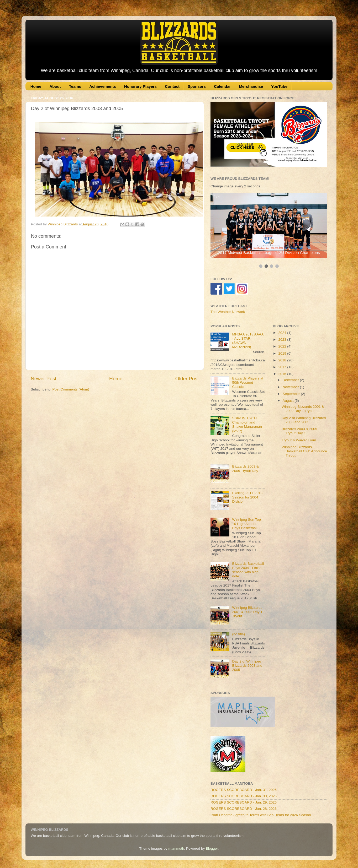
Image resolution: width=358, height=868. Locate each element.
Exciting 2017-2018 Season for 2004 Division (247, 497)
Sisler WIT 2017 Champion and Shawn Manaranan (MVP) (247, 425)
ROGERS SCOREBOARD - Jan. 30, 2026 (244, 796)
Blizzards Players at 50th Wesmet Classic (248, 383)
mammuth (176, 848)
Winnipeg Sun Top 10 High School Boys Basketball (246, 524)
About (55, 86)
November (291, 387)
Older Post (187, 379)
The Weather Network (228, 312)
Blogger (212, 848)
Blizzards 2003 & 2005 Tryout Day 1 (246, 468)
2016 (283, 374)
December (291, 380)
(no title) (238, 634)
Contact (172, 86)
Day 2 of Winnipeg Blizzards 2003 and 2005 (247, 666)
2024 (283, 333)
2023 (283, 340)
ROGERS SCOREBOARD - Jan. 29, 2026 (244, 802)
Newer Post (44, 379)
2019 (283, 353)
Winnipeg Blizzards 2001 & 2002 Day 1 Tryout (247, 612)
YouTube (279, 86)
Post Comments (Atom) (71, 389)
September (292, 394)
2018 (283, 360)
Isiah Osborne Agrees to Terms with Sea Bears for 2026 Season (261, 815)
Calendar (222, 86)
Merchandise (251, 86)
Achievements (103, 86)
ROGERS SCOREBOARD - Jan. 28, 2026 (244, 809)
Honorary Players (140, 86)
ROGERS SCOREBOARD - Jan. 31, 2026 (244, 790)
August (289, 401)
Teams (75, 86)
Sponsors (197, 86)
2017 (283, 367)
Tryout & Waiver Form (299, 440)
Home (36, 86)
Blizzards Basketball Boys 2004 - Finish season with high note (248, 570)
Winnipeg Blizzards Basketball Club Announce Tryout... (304, 451)
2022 (283, 346)
